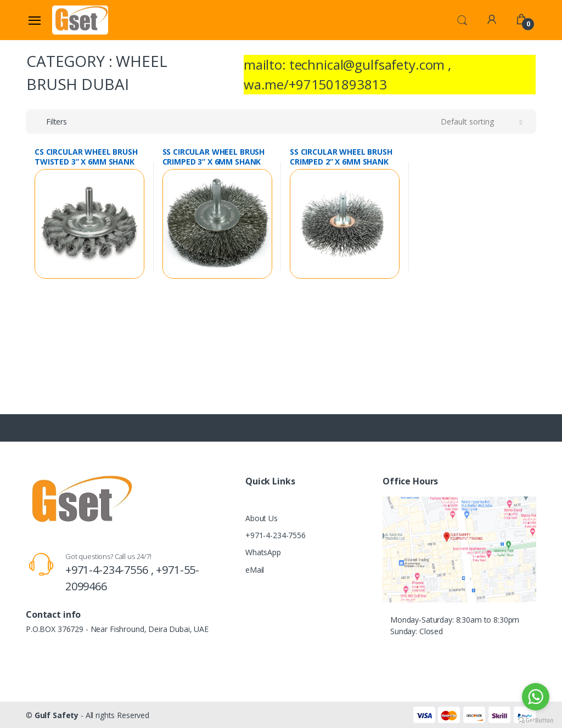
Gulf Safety (57, 715)
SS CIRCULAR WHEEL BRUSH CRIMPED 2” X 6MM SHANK (341, 157)
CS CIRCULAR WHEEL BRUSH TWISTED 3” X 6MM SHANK (86, 157)
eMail (255, 570)
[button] (462, 19)
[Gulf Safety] (80, 20)
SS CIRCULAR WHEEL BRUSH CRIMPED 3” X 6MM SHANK (214, 157)
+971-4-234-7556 (276, 535)
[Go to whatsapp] (536, 697)
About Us (262, 518)
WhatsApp (263, 552)
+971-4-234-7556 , (111, 570)
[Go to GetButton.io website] (536, 717)
